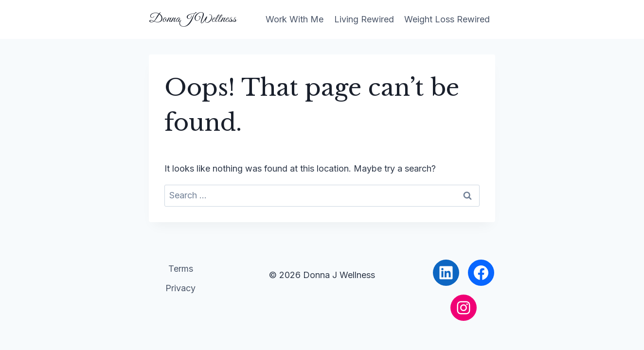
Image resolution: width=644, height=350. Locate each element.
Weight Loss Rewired (447, 19)
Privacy (180, 288)
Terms (181, 269)
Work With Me (295, 19)
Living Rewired (364, 19)
